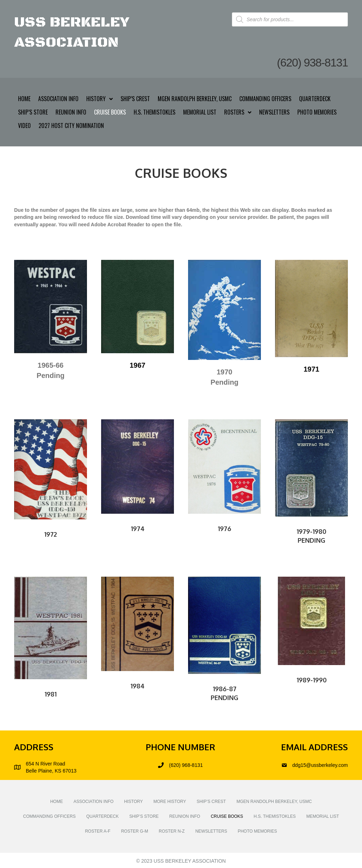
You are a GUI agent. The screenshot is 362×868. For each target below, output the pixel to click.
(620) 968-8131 (186, 765)
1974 (138, 529)
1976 (224, 529)
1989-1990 (312, 680)
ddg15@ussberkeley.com (320, 765)
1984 (138, 686)
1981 (51, 694)
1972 (51, 534)
